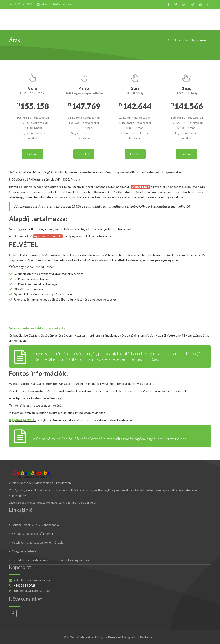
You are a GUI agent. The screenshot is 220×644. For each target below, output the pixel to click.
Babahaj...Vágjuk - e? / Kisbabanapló (35, 525)
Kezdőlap (190, 40)
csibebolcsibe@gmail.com (56, 4)
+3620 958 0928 (22, 4)
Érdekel (33, 154)
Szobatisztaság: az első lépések (33, 534)
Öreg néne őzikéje (24, 551)
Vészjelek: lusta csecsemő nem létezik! (38, 542)
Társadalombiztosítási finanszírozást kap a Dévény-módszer (51, 560)
